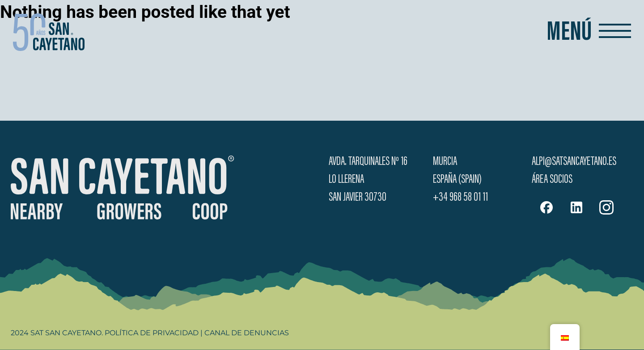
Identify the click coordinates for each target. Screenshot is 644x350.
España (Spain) (457, 180)
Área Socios (552, 180)
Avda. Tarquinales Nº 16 (368, 162)
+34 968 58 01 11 (460, 198)
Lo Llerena (346, 180)
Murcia (445, 162)
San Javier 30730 (358, 198)
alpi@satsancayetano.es (574, 162)
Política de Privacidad (152, 333)
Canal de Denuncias (247, 333)
